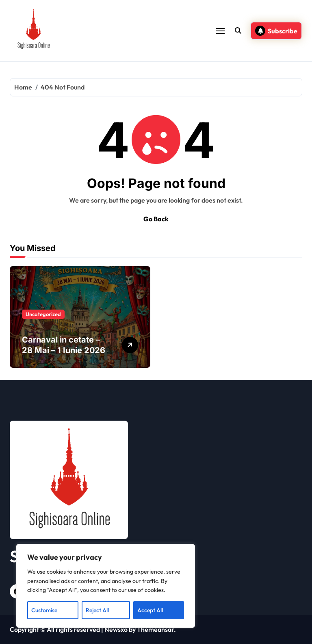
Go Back (156, 219)
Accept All (150, 610)
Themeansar (155, 629)
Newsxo (116, 629)
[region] (106, 586)
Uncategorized (43, 314)
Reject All (97, 610)
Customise (44, 610)
